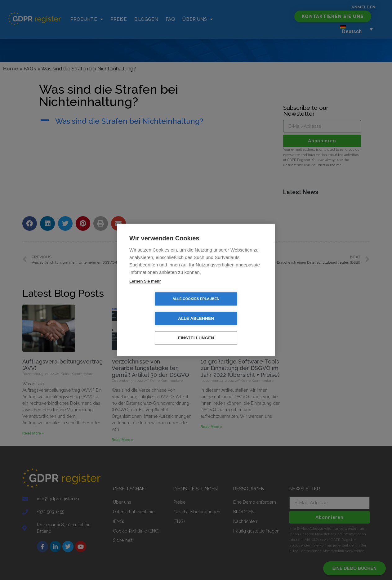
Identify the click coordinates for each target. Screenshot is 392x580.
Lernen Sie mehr (145, 291)
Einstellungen (196, 329)
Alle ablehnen (232, 309)
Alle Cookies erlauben (160, 309)
